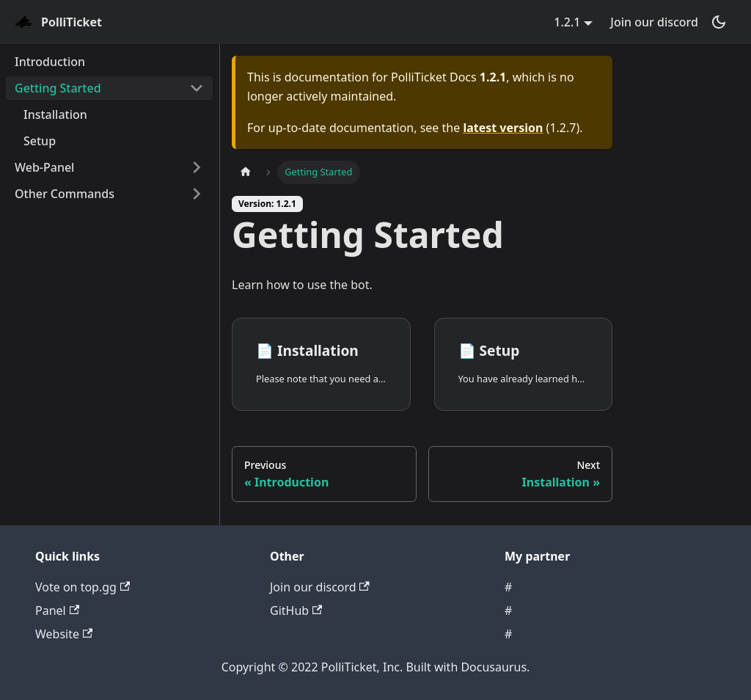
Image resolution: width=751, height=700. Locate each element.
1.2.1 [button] (567, 22)
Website (64, 634)
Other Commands (65, 194)
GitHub (296, 610)
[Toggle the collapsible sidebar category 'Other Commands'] (197, 194)
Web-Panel (44, 167)
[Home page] (246, 172)
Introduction (50, 62)
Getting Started (58, 88)
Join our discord (654, 22)
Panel (57, 610)
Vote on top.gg (83, 587)
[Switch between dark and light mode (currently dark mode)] (719, 22)
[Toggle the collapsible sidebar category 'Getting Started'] (197, 88)
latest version (503, 128)
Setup (40, 141)
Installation (55, 114)
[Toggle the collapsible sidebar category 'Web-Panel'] (197, 167)
